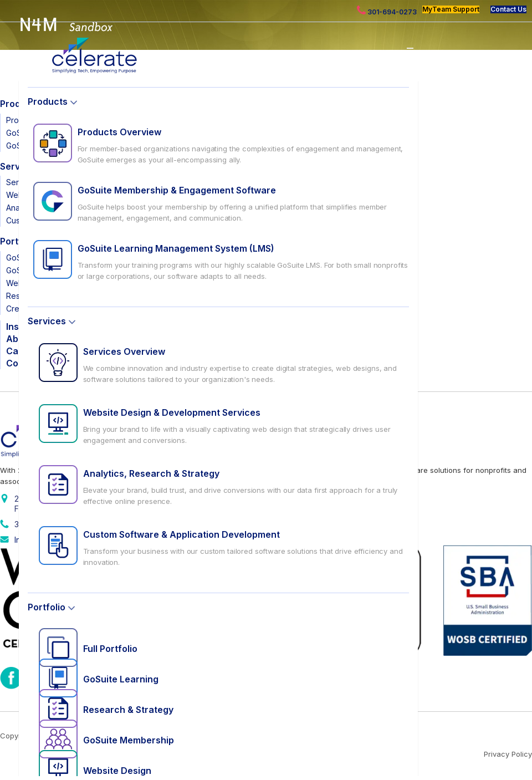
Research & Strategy (128, 710)
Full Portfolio (110, 649)
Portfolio (47, 607)
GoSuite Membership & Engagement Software (177, 190)
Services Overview (124, 351)
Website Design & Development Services (172, 412)
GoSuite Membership (129, 740)
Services (47, 321)
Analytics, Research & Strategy (151, 473)
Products (48, 101)
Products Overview (119, 132)
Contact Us (508, 9)
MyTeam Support (451, 9)
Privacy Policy (508, 754)
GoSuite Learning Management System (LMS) (176, 248)
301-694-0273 (387, 11)
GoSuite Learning (121, 679)
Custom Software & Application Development (181, 534)
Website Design (117, 771)
